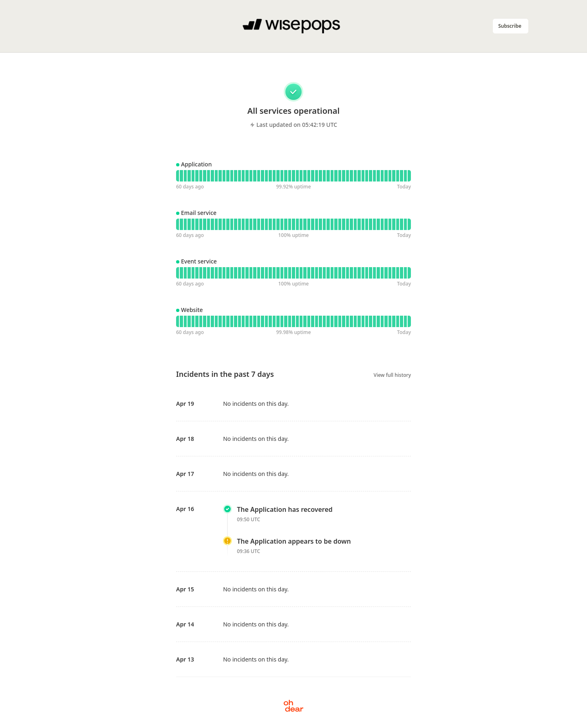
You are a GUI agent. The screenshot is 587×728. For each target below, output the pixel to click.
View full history (392, 375)
